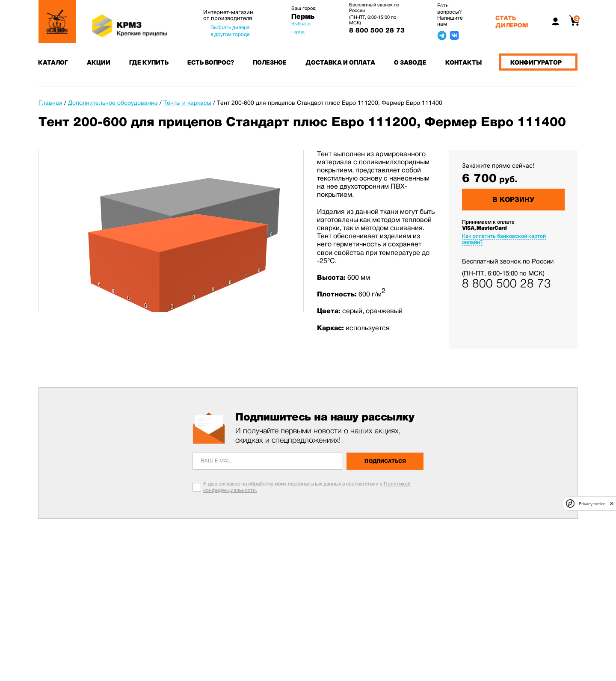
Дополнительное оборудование (113, 103)
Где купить (149, 62)
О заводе (410, 62)
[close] (612, 503)
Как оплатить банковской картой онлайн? (504, 239)
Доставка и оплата (340, 62)
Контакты (463, 62)
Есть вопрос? (211, 62)
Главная (50, 103)
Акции (99, 62)
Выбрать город (301, 28)
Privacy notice (592, 504)
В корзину (513, 200)
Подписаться (385, 461)
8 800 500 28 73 (377, 30)
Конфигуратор (536, 62)
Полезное (270, 62)
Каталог (53, 62)
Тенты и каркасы (187, 103)
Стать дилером (512, 21)
